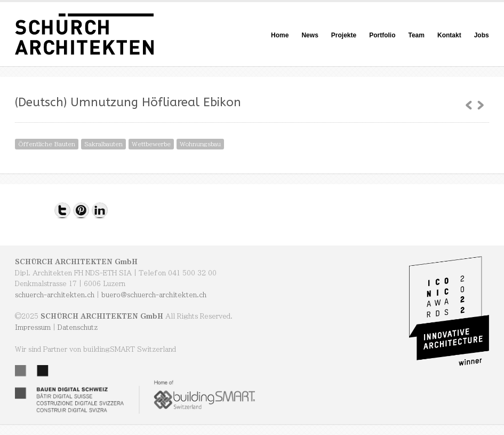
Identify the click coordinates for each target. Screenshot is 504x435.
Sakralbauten (103, 144)
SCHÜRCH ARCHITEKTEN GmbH (76, 262)
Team (417, 35)
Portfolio (382, 35)
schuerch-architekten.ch (55, 295)
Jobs (482, 35)
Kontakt (449, 35)
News (310, 35)
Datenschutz (78, 327)
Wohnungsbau (200, 144)
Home (280, 35)
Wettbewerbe (151, 144)
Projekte (344, 35)
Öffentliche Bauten (47, 144)
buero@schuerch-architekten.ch (154, 295)
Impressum (33, 327)
